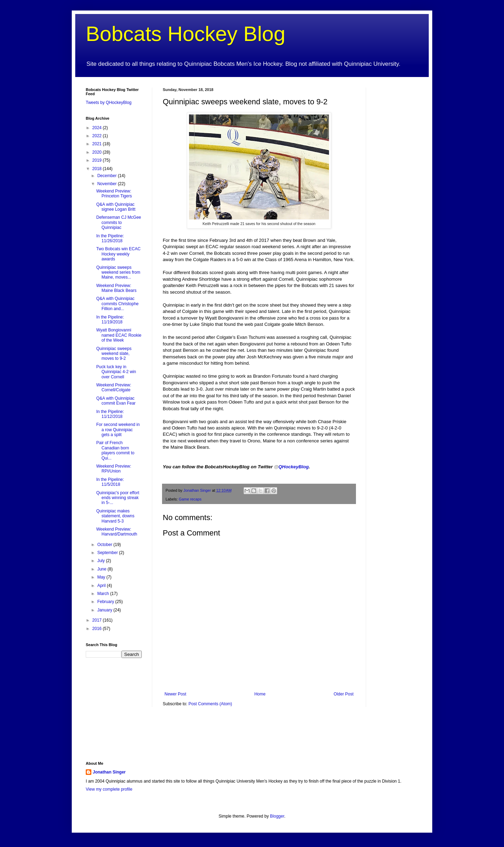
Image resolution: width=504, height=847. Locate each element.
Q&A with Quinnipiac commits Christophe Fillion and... (117, 304)
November (108, 184)
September (108, 553)
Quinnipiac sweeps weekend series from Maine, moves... (118, 272)
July (102, 561)
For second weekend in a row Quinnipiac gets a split (118, 430)
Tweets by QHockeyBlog (109, 103)
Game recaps (190, 499)
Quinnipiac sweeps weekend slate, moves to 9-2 (114, 354)
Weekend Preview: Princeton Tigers (114, 194)
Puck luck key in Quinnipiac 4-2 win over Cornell (116, 372)
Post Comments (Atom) (210, 704)
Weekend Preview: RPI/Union (114, 469)
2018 (98, 169)
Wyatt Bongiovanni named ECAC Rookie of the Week (119, 335)
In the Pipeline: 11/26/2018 (110, 238)
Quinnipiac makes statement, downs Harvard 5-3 (115, 516)
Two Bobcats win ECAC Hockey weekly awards (118, 254)
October (105, 545)
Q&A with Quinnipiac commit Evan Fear (116, 401)
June (102, 569)
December (108, 176)
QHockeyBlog (291, 467)
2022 (98, 136)
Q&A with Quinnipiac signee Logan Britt (116, 207)
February (106, 602)
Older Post (344, 694)
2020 (98, 152)
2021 (98, 144)
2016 (98, 629)
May (102, 577)
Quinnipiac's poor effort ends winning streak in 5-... (118, 498)
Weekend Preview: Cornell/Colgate (114, 387)
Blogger (277, 816)
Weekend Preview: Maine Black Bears (116, 288)
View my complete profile (109, 789)
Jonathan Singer (109, 772)
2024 (98, 128)
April (102, 586)
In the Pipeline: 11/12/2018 (110, 414)
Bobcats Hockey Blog (185, 34)
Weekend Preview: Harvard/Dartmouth (117, 532)
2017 (98, 620)
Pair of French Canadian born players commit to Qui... (115, 450)
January (105, 610)
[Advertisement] (397, 192)
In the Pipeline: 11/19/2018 (110, 320)
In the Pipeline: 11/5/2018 (110, 482)
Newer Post (175, 694)
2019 (98, 160)
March (104, 594)
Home (260, 694)
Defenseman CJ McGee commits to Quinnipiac (119, 222)
